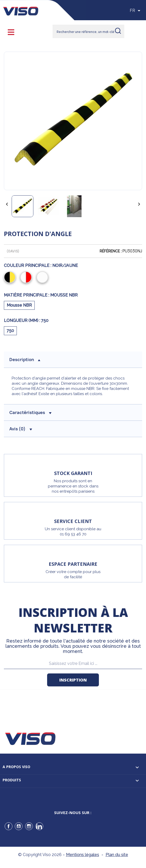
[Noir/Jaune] (11, 278)
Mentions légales (83, 855)
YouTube (19, 826)
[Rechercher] (88, 31)
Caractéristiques (30, 412)
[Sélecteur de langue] (136, 11)
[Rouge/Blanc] (27, 278)
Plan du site (117, 855)
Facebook (9, 826)
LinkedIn (39, 826)
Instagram (29, 826)
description (25, 360)
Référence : (111, 251)
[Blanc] (43, 278)
